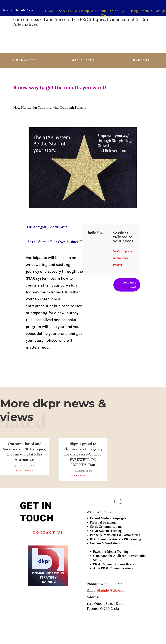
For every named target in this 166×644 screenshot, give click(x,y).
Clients (105, 16)
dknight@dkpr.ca (111, 591)
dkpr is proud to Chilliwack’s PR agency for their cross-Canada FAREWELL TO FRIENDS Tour (83, 454)
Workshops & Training (91, 11)
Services (65, 11)
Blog (134, 11)
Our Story (117, 11)
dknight (141, 60)
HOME (50, 11)
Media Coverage (153, 11)
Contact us (48, 532)
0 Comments (25, 60)
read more (25, 470)
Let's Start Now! (129, 285)
